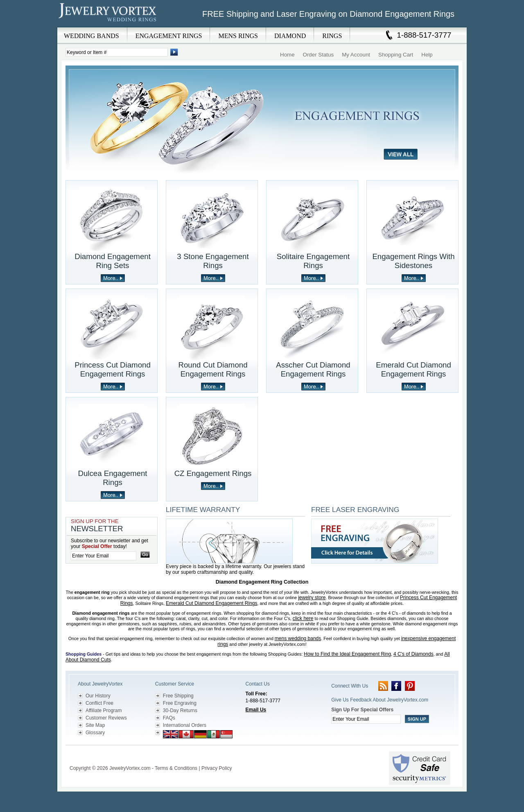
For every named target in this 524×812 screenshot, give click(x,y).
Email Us (256, 710)
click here (303, 618)
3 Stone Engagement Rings (213, 261)
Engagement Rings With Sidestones (413, 261)
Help (427, 55)
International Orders (185, 725)
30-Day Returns (180, 710)
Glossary (95, 733)
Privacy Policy (217, 768)
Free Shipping (178, 696)
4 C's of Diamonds (413, 654)
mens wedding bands (298, 638)
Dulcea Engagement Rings (112, 478)
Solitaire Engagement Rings (313, 261)
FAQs (169, 718)
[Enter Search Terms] (117, 52)
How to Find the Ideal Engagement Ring (347, 654)
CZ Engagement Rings (213, 473)
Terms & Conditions (176, 768)
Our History (98, 696)
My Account (356, 55)
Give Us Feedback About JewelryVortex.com (380, 700)
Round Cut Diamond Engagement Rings (213, 369)
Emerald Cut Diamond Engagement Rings (413, 369)
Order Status (318, 55)
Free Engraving (180, 703)
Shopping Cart (396, 55)
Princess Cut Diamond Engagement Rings (113, 369)
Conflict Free (99, 703)
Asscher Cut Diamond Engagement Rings (313, 369)
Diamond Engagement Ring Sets (113, 261)
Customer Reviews (106, 718)
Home (287, 55)
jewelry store (312, 598)
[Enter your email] (104, 556)
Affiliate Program (104, 710)
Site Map (95, 725)
